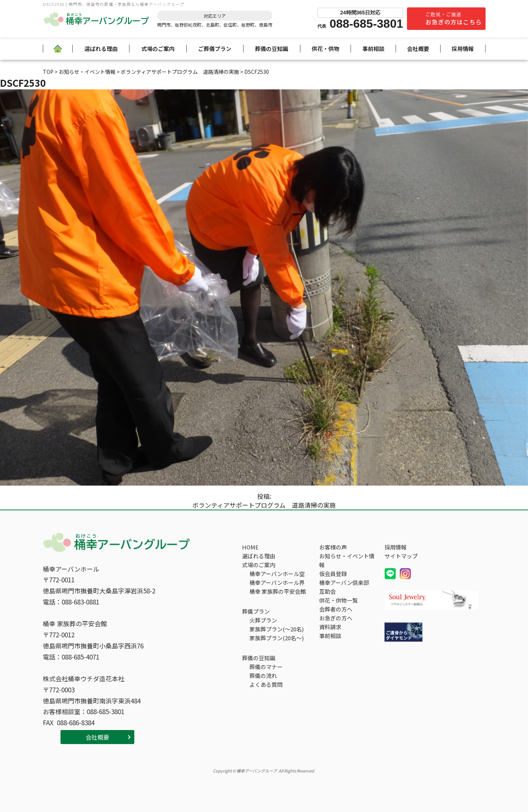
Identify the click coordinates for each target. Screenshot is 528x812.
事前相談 (373, 49)
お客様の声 (333, 547)
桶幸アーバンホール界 (277, 583)
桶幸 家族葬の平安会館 (278, 591)
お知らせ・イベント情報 (347, 560)
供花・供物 (326, 49)
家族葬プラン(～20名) (277, 629)
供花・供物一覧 (339, 600)
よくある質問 (266, 684)
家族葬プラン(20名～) (277, 638)
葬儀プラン (256, 611)
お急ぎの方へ (336, 618)
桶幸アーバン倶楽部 (344, 583)
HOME (250, 547)
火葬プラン (263, 620)
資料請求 (330, 627)
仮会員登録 (333, 574)
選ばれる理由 (101, 49)
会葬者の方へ (336, 609)
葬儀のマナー (266, 667)
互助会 (327, 591)
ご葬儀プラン (215, 49)
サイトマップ (401, 556)
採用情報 (463, 49)
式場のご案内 (158, 49)
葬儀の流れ (263, 676)
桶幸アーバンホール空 (277, 574)
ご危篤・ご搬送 (454, 18)
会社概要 (418, 49)
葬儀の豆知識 (272, 49)
